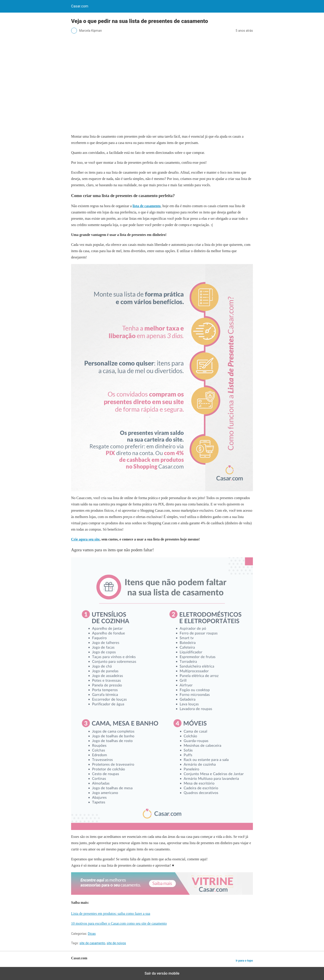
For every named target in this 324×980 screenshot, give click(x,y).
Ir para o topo (244, 961)
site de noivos (116, 943)
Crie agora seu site (85, 539)
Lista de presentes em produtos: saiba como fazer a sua (111, 914)
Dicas (92, 934)
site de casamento (92, 943)
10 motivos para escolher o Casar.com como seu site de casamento (119, 923)
